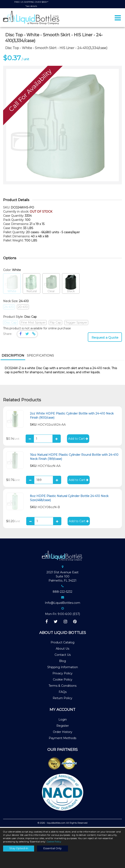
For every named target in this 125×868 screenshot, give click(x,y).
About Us (62, 649)
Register (63, 727)
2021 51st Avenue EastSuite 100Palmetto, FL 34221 (62, 577)
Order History (63, 733)
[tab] (13, 357)
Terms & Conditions (62, 687)
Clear (51, 284)
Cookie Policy (63, 680)
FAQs (63, 693)
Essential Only (52, 848)
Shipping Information (63, 668)
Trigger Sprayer (76, 323)
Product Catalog (62, 643)
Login (63, 720)
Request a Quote (105, 338)
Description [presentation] (13, 356)
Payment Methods (62, 739)
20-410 (23, 308)
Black (71, 284)
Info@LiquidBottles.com (62, 604)
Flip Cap (55, 323)
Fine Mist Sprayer (33, 323)
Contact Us (63, 656)
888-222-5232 (62, 592)
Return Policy (62, 699)
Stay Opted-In (19, 848)
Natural (32, 284)
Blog (62, 662)
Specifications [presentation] (40, 356)
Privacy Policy (62, 674)
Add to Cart (78, 439)
